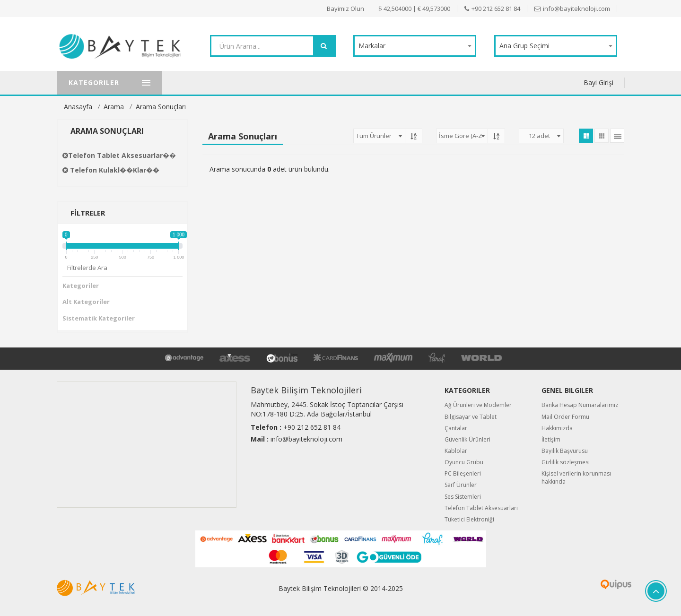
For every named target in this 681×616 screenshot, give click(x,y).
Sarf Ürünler (461, 485)
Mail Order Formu (565, 417)
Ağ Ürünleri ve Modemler (478, 405)
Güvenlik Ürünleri (467, 439)
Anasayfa (78, 107)
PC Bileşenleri (463, 473)
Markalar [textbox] (372, 46)
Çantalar (456, 428)
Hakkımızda (557, 428)
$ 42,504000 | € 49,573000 (414, 9)
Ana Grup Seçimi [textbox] (524, 46)
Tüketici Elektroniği (469, 519)
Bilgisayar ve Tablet (471, 417)
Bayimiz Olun (345, 9)
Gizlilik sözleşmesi (566, 462)
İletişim (551, 439)
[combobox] (415, 46)
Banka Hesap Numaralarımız (580, 405)
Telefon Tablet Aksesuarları (481, 508)
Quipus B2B (583, 584)
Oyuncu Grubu (464, 462)
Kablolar (456, 451)
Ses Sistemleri (463, 497)
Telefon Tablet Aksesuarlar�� (119, 155)
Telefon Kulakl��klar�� (111, 170)
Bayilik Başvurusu (565, 451)
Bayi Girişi (598, 82)
